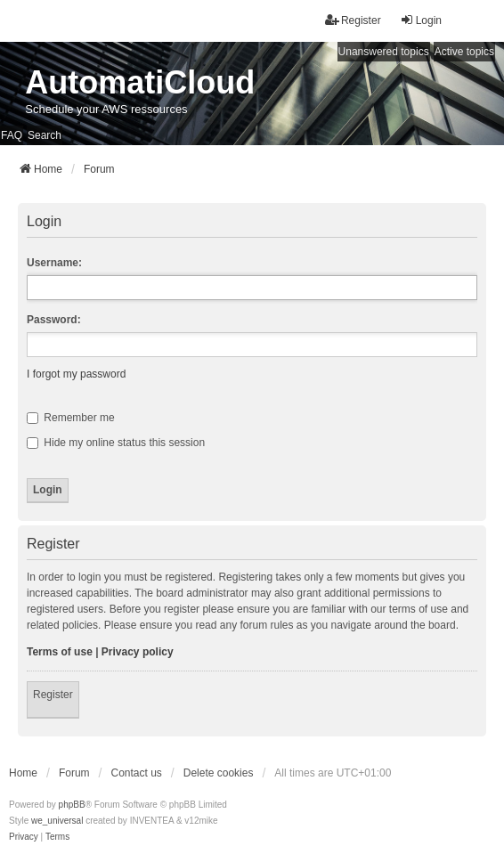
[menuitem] (24, 837)
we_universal (57, 821)
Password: (54, 320)
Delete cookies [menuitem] (219, 773)
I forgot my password (76, 374)
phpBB (72, 805)
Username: (54, 263)
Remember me (71, 418)
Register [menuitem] (353, 20)
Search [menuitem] (45, 135)
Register (53, 695)
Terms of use (60, 652)
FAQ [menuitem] (12, 135)
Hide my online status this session (116, 443)
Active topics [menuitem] (464, 52)
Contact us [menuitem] (136, 773)
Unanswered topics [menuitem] (384, 52)
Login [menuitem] (421, 20)
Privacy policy (138, 652)
